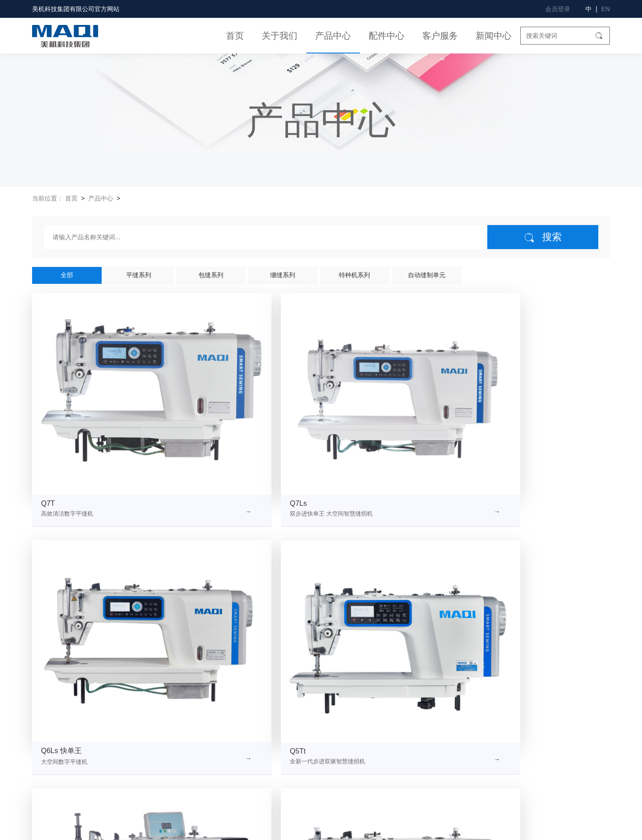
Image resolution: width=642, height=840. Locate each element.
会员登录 (558, 9)
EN (606, 9)
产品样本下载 (341, 788)
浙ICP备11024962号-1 (264, 829)
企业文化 (112, 725)
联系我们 (45, 772)
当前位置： (48, 198)
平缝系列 (139, 275)
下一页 (403, 637)
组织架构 (112, 741)
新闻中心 (494, 36)
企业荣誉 (45, 741)
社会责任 (45, 756)
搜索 (543, 237)
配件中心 (387, 36)
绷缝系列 (283, 275)
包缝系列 (211, 275)
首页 (235, 36)
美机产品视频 (341, 725)
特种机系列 (354, 275)
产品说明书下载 (344, 756)
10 (381, 637)
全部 (67, 275)
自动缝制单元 (427, 275)
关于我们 (280, 36)
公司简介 (45, 725)
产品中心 (333, 36)
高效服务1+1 (340, 772)
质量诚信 (112, 756)
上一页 (239, 637)
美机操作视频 (341, 741)
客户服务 (440, 36)
